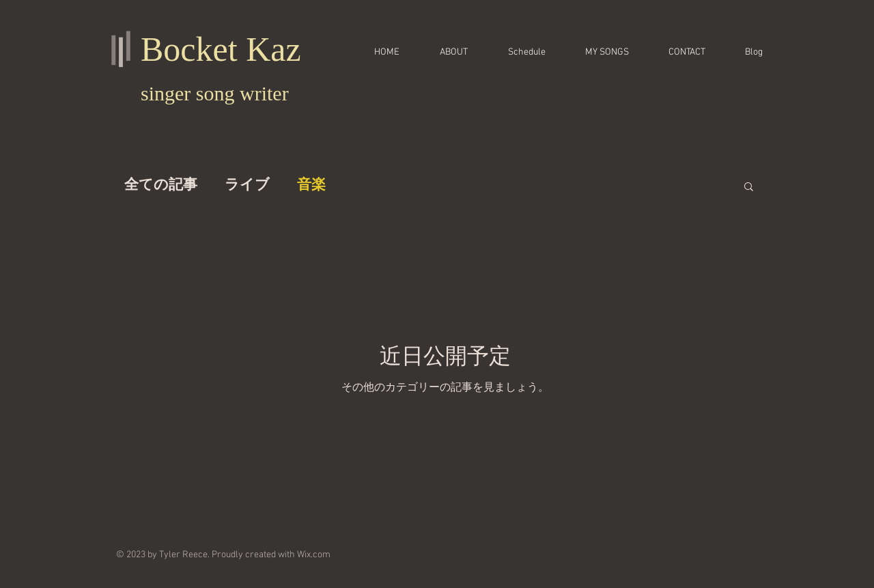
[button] (749, 187)
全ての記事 (161, 185)
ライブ (247, 185)
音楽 (311, 185)
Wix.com (314, 555)
